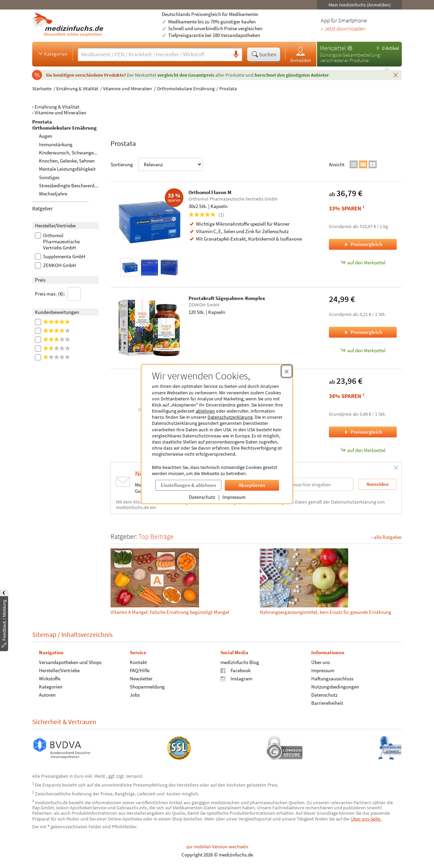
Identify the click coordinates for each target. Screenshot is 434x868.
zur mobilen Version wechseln (217, 846)
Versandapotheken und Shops (70, 662)
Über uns (321, 662)
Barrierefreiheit (327, 703)
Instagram (236, 678)
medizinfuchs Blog (240, 662)
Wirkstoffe (50, 678)
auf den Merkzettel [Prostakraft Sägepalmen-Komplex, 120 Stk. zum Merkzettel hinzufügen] (363, 350)
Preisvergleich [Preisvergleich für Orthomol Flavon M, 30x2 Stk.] (363, 244)
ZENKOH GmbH (55, 265)
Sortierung (156, 164)
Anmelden (301, 54)
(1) (206, 215)
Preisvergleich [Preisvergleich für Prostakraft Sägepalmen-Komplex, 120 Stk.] (363, 332)
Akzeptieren (252, 485)
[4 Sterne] (67, 331)
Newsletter (141, 678)
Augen (46, 136)
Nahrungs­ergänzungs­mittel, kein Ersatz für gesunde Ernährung (325, 612)
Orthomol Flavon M (210, 192)
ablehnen (205, 411)
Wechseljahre (53, 194)
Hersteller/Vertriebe (59, 670)
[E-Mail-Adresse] (310, 484)
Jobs (135, 695)
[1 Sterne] (67, 357)
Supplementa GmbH (60, 257)
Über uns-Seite (366, 819)
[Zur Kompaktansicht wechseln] (354, 164)
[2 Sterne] (67, 348)
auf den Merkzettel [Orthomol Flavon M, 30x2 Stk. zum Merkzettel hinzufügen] (363, 262)
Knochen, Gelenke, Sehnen (67, 161)
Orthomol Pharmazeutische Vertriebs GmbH (57, 242)
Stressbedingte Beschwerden (69, 185)
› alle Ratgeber (387, 537)
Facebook (235, 670)
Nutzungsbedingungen (335, 687)
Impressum (234, 497)
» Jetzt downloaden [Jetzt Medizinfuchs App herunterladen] (343, 29)
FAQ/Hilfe (140, 670)
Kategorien (52, 54)
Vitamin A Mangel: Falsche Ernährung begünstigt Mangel (170, 612)
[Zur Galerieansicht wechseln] (373, 164)
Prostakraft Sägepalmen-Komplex (227, 298)
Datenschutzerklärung (230, 417)
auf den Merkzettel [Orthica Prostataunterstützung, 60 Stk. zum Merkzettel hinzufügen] (363, 450)
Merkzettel (333, 48)
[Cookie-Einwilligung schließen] (287, 371)
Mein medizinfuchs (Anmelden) (360, 5)
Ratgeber (43, 208)
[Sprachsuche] (236, 55)
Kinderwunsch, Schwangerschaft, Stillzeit (83, 153)
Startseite (42, 89)
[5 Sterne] (67, 322)
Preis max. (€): (58, 294)
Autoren (47, 695)
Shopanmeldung (147, 687)
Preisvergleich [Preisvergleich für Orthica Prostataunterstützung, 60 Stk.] (363, 432)
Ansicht (337, 164)
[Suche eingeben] (154, 54)
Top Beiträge (156, 536)
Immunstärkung (56, 144)
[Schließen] (396, 75)
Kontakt (138, 662)
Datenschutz (202, 497)
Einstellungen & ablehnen (188, 485)
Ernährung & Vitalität (77, 89)
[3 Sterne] (67, 340)
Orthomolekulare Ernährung (186, 89)
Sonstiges (49, 177)
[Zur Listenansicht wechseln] (363, 164)
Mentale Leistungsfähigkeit (67, 169)
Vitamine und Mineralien (127, 89)
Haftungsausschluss (332, 678)
